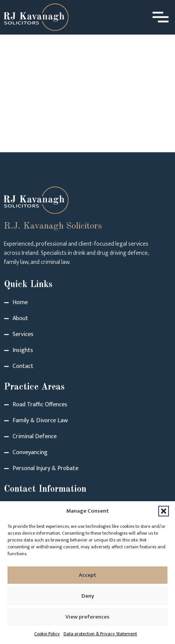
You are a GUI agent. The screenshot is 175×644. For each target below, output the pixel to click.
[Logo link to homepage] (36, 17)
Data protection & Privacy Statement (100, 634)
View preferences (87, 617)
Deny (88, 596)
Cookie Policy (47, 634)
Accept (87, 575)
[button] (164, 511)
